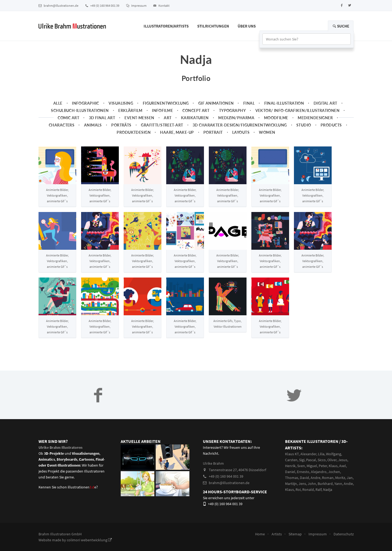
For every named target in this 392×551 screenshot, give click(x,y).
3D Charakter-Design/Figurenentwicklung (240, 125)
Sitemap (295, 534)
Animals (93, 125)
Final (249, 103)
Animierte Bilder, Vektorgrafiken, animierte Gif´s (57, 195)
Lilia (321, 454)
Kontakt (161, 6)
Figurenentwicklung (166, 103)
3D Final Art (102, 118)
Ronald (308, 490)
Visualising (121, 103)
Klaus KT (292, 454)
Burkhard (325, 484)
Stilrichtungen (213, 26)
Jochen (334, 472)
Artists (277, 534)
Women (267, 132)
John (312, 484)
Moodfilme (276, 118)
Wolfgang (334, 454)
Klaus (333, 466)
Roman (328, 478)
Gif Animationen (216, 103)
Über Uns (247, 26)
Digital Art (325, 103)
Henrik (290, 466)
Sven (301, 466)
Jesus (343, 460)
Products (331, 125)
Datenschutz (344, 534)
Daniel (290, 472)
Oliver (332, 460)
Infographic (86, 103)
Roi (298, 490)
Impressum (136, 6)
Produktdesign (134, 132)
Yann (338, 484)
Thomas (292, 478)
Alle (58, 103)
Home (260, 534)
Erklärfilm (130, 110)
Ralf (318, 490)
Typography (232, 110)
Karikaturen (195, 118)
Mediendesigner (315, 118)
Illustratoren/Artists (166, 26)
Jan (350, 478)
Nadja (328, 490)
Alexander (308, 454)
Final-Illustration (284, 103)
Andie (348, 484)
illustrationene (82, 487)
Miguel (312, 466)
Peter (323, 466)
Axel (343, 466)
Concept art (196, 110)
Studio (304, 125)
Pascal (311, 460)
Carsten (291, 460)
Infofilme (162, 110)
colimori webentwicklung (89, 540)
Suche (341, 26)
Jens (302, 484)
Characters (62, 125)
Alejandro (319, 472)
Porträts (121, 125)
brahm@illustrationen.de (58, 6)
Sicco (322, 460)
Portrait (213, 132)
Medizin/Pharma (236, 118)
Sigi (302, 460)
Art (168, 118)
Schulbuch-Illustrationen (80, 110)
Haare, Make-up (177, 132)
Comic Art (68, 118)
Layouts (241, 132)
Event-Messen (139, 118)
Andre (315, 478)
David (304, 478)
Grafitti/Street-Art (162, 125)
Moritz (340, 478)
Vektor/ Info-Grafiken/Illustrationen (298, 110)
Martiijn (291, 484)
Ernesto (303, 472)
